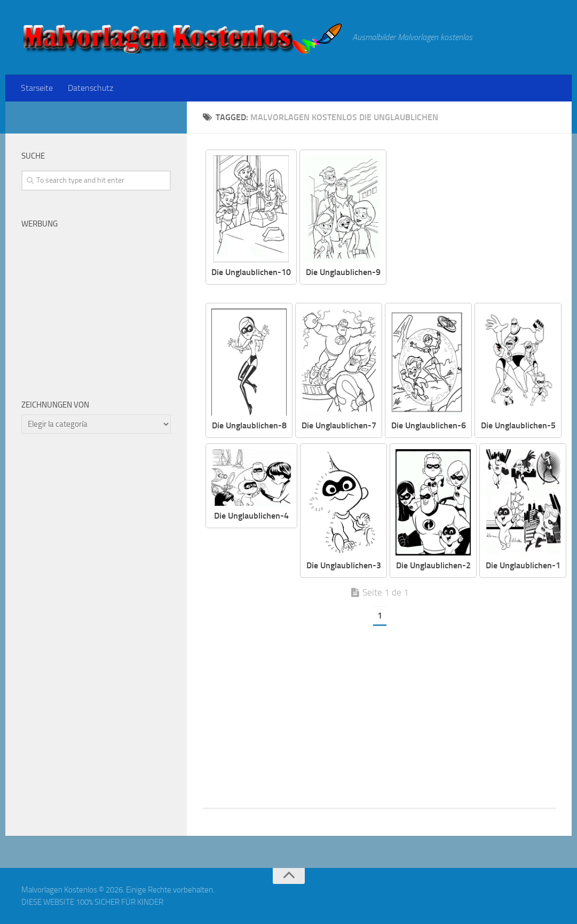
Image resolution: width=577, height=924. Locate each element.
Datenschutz (90, 88)
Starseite (37, 88)
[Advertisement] (479, 224)
